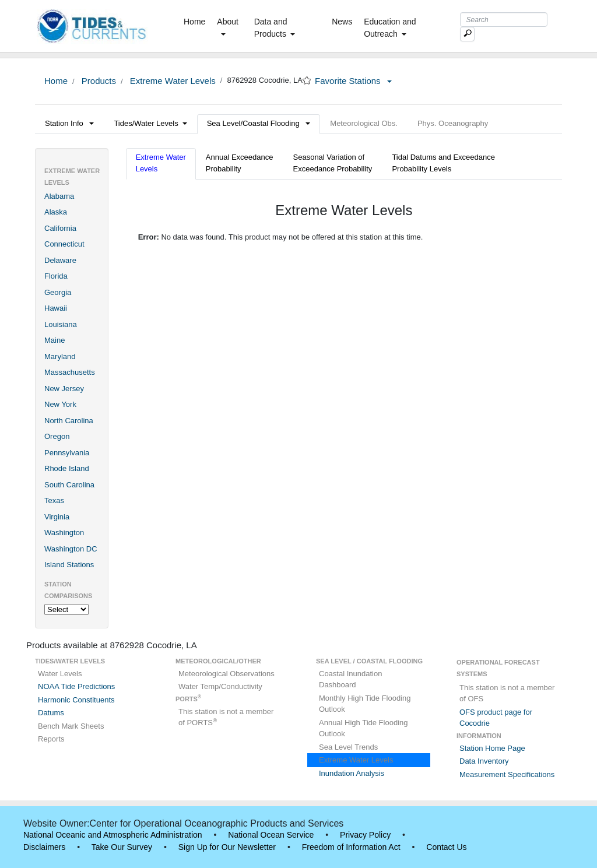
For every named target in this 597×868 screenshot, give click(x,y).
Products (98, 81)
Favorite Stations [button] (353, 81)
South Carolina (69, 485)
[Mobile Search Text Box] (467, 34)
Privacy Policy (365, 835)
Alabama (59, 196)
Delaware (60, 260)
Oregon (57, 436)
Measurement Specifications (507, 774)
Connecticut (64, 244)
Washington (64, 533)
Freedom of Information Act (351, 847)
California (60, 228)
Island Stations (69, 565)
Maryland (60, 356)
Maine (55, 340)
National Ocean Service (271, 835)
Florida (56, 276)
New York (60, 404)
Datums (51, 713)
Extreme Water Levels (172, 81)
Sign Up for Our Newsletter (227, 847)
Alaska (56, 212)
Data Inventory (484, 761)
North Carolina (69, 421)
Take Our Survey (122, 847)
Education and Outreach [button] (390, 28)
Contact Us (446, 847)
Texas (54, 500)
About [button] (228, 26)
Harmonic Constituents (76, 700)
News (342, 22)
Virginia (57, 517)
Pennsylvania (67, 453)
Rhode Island (67, 468)
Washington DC (71, 549)
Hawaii (56, 308)
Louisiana (61, 324)
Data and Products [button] (275, 28)
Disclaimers (44, 847)
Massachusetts (70, 372)
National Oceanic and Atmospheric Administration (113, 835)
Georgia (58, 292)
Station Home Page (492, 748)
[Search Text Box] (504, 20)
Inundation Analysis (352, 773)
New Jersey (64, 389)
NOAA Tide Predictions (76, 686)
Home (197, 21)
